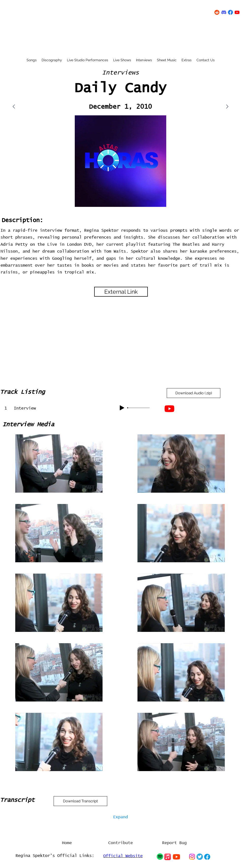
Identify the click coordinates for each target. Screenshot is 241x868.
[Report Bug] (174, 843)
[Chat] (160, 856)
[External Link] (121, 292)
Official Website (123, 856)
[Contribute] (120, 843)
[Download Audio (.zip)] (194, 393)
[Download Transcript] (80, 801)
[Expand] (120, 817)
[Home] (67, 843)
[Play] (122, 408)
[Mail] (227, 107)
